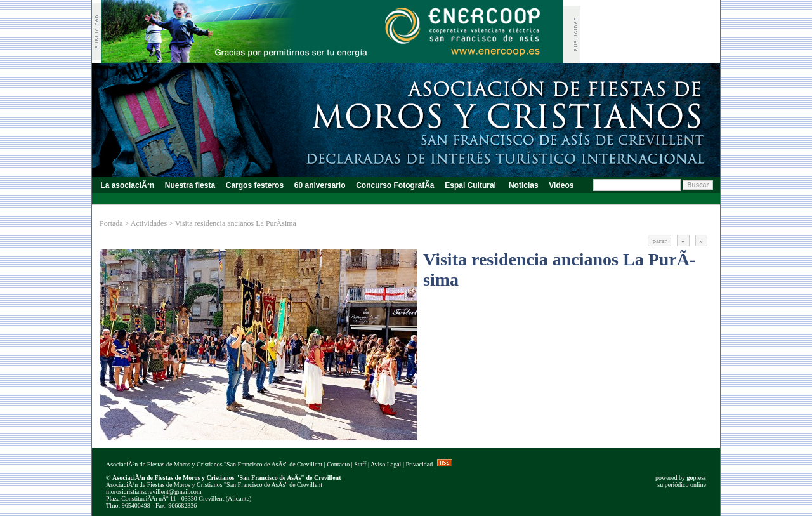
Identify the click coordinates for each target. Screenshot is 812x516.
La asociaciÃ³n (127, 185)
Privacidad (419, 464)
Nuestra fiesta (190, 185)
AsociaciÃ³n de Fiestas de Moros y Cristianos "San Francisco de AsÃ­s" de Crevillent (214, 464)
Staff (360, 464)
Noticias (524, 185)
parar (659, 241)
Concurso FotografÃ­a (395, 185)
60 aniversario (319, 185)
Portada (111, 223)
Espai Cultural (472, 185)
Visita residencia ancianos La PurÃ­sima (236, 223)
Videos (561, 185)
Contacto (338, 464)
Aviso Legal (386, 464)
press (696, 478)
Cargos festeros (254, 185)
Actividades (149, 223)
